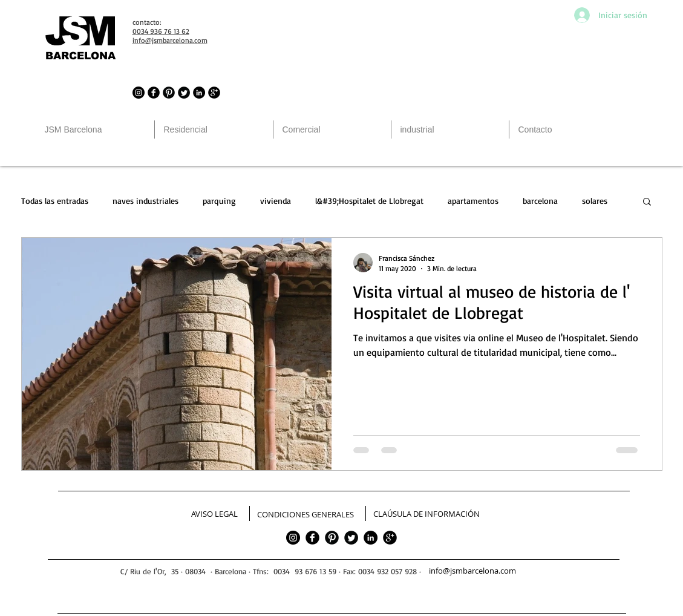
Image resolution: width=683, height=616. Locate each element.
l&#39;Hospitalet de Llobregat (369, 201)
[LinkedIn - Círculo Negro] (199, 93)
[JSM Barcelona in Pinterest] (169, 93)
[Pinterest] (332, 538)
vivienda (276, 201)
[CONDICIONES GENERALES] (306, 515)
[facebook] (312, 538)
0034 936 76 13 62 (161, 31)
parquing (219, 201)
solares (595, 201)
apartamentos (473, 201)
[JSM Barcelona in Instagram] (139, 93)
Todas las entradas (55, 201)
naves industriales (145, 201)
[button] (647, 202)
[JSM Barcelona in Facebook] (154, 93)
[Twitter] (351, 538)
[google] (390, 538)
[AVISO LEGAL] (214, 514)
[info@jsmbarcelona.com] (474, 571)
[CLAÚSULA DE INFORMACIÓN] (426, 514)
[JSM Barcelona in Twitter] (184, 93)
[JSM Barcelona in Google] (214, 93)
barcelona (540, 201)
